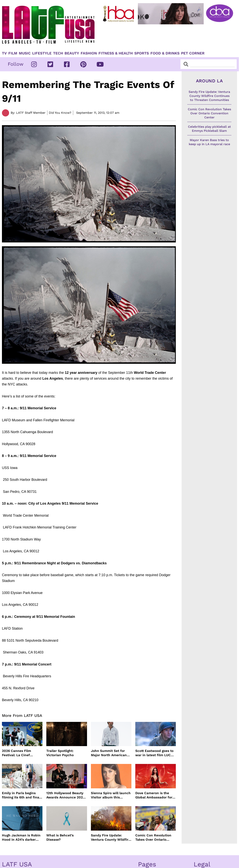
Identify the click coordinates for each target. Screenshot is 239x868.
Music (25, 53)
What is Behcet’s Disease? (60, 837)
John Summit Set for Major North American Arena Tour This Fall (109, 753)
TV (4, 53)
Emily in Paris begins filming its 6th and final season (21, 795)
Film (13, 53)
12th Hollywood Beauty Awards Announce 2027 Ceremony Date (66, 795)
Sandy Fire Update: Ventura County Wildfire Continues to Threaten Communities (111, 837)
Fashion (89, 53)
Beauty (72, 53)
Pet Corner (193, 53)
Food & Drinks (165, 53)
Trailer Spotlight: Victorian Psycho (60, 753)
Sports (142, 53)
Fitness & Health (116, 53)
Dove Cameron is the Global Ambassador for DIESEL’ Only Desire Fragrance (154, 795)
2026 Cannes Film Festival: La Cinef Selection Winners (17, 753)
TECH (58, 53)
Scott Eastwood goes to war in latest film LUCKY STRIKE (155, 753)
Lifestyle (42, 53)
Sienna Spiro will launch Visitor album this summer (111, 795)
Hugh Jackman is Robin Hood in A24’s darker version (21, 837)
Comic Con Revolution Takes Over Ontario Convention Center (153, 837)
